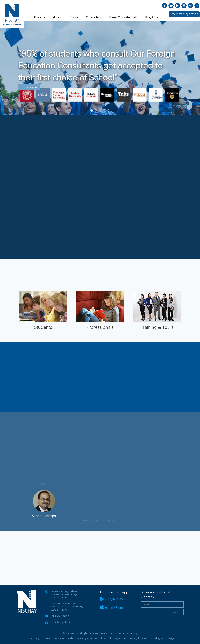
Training (75, 18)
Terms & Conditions (111, 633)
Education (58, 18)
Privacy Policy (130, 633)
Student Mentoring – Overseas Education (88, 638)
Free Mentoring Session (184, 14)
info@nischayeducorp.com (63, 622)
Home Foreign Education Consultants (45, 638)
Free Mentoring (29, 87)
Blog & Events (153, 18)
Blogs (171, 638)
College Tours (94, 18)
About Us (39, 18)
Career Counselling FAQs (124, 18)
